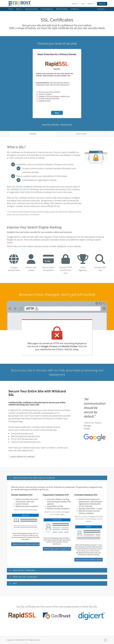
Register (90, 4)
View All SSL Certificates (50, 124)
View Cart (102, 4)
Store (19, 9)
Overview (33, 134)
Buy (57, 113)
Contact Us (75, 9)
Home (11, 9)
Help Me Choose (66, 124)
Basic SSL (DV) (81, 134)
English (75, 4)
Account (102, 9)
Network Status (62, 9)
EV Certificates (33, 189)
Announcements (31, 9)
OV (21, 189)
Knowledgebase (47, 9)
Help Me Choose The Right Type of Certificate (34, 478)
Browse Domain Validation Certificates (26, 544)
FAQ (15, 583)
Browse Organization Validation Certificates (58, 549)
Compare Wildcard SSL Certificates (22, 457)
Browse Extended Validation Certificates (89, 560)
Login (83, 4)
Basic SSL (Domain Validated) (19, 187)
